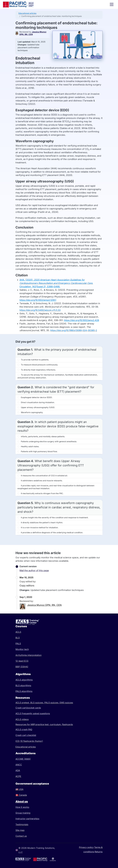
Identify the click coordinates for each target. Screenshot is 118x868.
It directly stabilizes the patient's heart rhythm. (40, 523)
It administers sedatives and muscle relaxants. (40, 481)
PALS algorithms (24, 691)
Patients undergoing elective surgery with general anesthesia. (47, 441)
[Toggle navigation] (112, 4)
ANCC (19, 765)
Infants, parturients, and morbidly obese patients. (41, 436)
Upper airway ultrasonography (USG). (36, 407)
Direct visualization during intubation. (36, 402)
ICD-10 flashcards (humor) (29, 741)
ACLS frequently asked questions (33, 713)
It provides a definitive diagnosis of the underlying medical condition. (50, 533)
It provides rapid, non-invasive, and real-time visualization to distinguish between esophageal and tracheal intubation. (56, 487)
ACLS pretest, (23, 703)
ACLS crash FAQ (24, 729)
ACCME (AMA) (23, 759)
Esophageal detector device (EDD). (35, 397)
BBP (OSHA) (22, 667)
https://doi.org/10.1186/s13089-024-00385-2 (74, 330)
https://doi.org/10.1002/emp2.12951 (38, 300)
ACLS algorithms (24, 680)
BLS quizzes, (37, 703)
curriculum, (56, 724)
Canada (21, 795)
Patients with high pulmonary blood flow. (37, 451)
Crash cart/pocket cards (28, 708)
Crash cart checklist (26, 735)
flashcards (67, 724)
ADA (18, 770)
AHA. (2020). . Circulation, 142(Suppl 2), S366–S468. (56, 283)
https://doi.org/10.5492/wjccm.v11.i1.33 (40, 310)
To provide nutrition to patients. (33, 360)
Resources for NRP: (26, 724)
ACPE (18, 776)
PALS (18, 644)
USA (19, 789)
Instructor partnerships (27, 819)
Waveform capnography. (30, 412)
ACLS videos (22, 719)
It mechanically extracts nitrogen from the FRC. (40, 493)
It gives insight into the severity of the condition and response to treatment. (53, 518)
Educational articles (27, 13)
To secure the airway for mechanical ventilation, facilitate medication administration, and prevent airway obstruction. (57, 376)
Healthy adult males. (28, 446)
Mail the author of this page (34, 570)
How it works (22, 807)
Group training (23, 813)
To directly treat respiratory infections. (37, 370)
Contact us (21, 836)
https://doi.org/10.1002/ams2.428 (81, 320)
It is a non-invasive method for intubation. (38, 528)
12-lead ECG (22, 661)
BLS (18, 638)
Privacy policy (86, 847)
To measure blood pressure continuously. (38, 365)
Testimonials (22, 824)
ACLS (18, 632)
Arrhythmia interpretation (28, 655)
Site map (20, 830)
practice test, (43, 724)
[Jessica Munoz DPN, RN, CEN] (17, 33)
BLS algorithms (23, 685)
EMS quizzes (66, 703)
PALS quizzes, (52, 703)
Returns (99, 852)
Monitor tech (22, 649)
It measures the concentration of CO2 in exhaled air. (43, 476)
